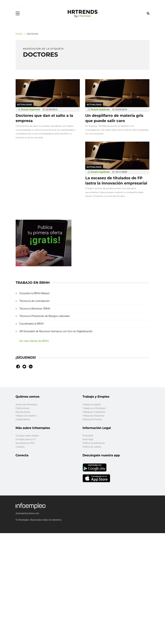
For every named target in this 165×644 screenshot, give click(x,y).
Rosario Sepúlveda (31, 110)
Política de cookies (92, 447)
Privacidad (88, 436)
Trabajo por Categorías (94, 412)
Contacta (20, 447)
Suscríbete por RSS (25, 443)
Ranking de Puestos (92, 419)
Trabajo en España (92, 405)
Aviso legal (88, 439)
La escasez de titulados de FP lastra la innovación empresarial (116, 181)
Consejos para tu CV (26, 439)
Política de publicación (94, 443)
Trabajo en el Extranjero (94, 408)
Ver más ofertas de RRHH (34, 341)
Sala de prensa (23, 412)
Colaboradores (23, 419)
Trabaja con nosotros (26, 416)
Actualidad (25, 105)
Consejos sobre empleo (27, 436)
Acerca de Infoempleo (27, 405)
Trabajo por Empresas (93, 416)
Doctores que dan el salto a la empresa (44, 118)
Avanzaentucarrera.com (27, 513)
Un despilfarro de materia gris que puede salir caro (114, 118)
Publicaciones (23, 408)
